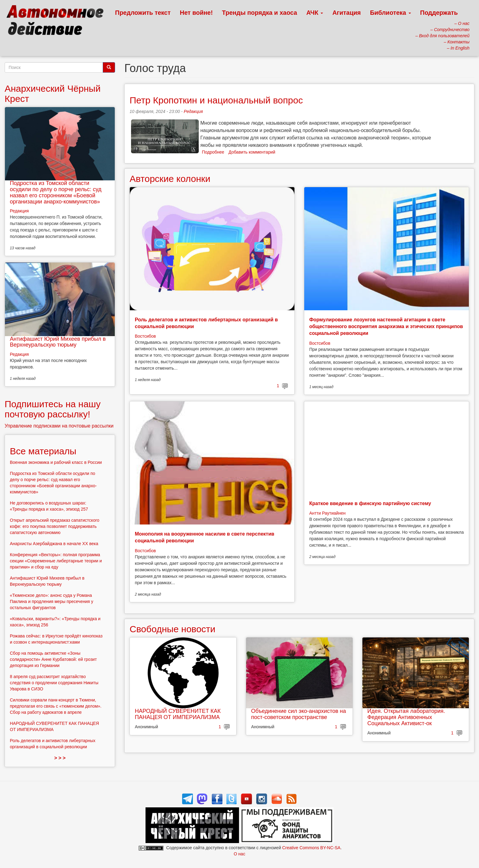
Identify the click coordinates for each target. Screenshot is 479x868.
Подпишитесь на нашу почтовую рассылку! (53, 409)
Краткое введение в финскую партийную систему (370, 503)
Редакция (193, 111)
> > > (60, 758)
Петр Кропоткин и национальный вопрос (216, 100)
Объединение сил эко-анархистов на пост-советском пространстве (298, 714)
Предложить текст (143, 13)
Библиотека (391, 13)
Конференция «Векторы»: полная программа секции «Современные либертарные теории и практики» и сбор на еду (56, 561)
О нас (239, 854)
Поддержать (439, 13)
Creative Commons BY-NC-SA (311, 848)
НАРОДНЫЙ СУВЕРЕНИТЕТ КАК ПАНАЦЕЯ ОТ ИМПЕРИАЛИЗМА (178, 714)
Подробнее (213, 152)
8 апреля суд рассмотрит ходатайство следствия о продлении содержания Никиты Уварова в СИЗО (54, 683)
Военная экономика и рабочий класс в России (56, 462)
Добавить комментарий (252, 152)
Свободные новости (172, 629)
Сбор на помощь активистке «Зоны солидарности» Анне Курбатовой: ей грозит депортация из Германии (53, 659)
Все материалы (43, 451)
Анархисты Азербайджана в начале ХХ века (54, 544)
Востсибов (145, 336)
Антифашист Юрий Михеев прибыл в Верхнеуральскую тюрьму (58, 342)
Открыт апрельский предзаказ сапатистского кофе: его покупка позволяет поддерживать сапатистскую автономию (55, 526)
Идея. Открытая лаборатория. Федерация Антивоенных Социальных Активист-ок (406, 717)
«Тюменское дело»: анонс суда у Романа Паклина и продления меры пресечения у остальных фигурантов (52, 601)
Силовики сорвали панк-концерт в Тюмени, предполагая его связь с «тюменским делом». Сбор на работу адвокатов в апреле (56, 706)
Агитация (346, 13)
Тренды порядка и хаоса (260, 13)
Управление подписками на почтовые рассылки (59, 426)
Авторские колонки (170, 179)
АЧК (315, 13)
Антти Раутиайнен (327, 513)
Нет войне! (196, 13)
